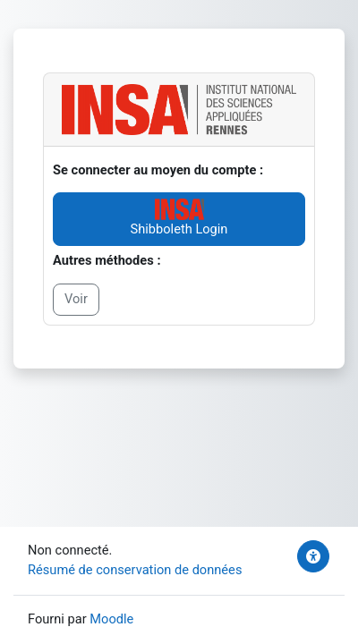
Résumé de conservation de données (135, 570)
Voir (76, 299)
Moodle (111, 619)
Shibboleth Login (179, 218)
